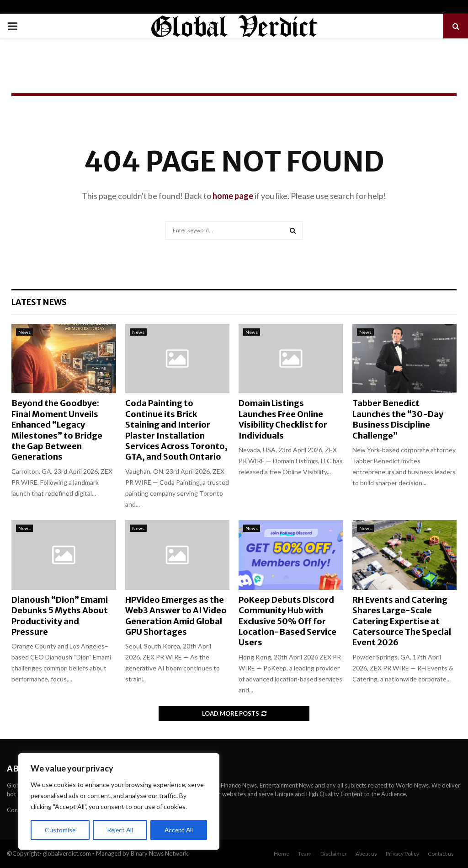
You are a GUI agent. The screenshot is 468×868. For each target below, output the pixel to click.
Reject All (120, 830)
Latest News (39, 302)
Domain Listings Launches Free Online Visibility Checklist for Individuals (283, 419)
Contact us (441, 854)
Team (305, 854)
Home (282, 854)
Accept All (179, 830)
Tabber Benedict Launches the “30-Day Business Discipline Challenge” (398, 419)
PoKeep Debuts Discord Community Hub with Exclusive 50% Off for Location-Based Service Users (287, 621)
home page (233, 196)
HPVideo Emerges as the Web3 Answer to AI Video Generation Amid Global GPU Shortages (176, 616)
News (24, 332)
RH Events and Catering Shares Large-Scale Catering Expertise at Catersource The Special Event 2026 (402, 621)
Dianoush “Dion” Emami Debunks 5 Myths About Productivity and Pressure (60, 616)
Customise (60, 830)
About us (366, 854)
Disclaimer (334, 854)
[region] (119, 802)
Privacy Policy (402, 854)
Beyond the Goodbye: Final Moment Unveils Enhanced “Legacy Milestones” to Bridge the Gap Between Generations (57, 430)
